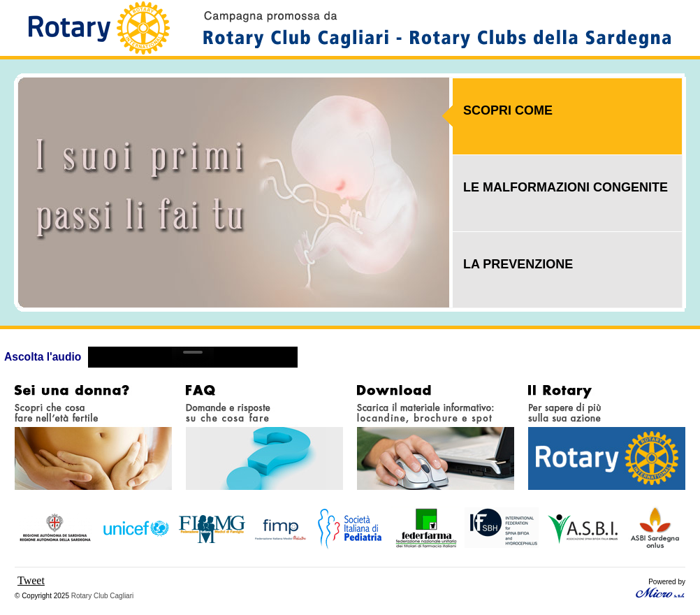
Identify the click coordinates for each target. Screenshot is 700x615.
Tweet (31, 580)
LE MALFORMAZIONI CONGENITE (566, 187)
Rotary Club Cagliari (102, 596)
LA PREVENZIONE (518, 264)
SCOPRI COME (508, 110)
